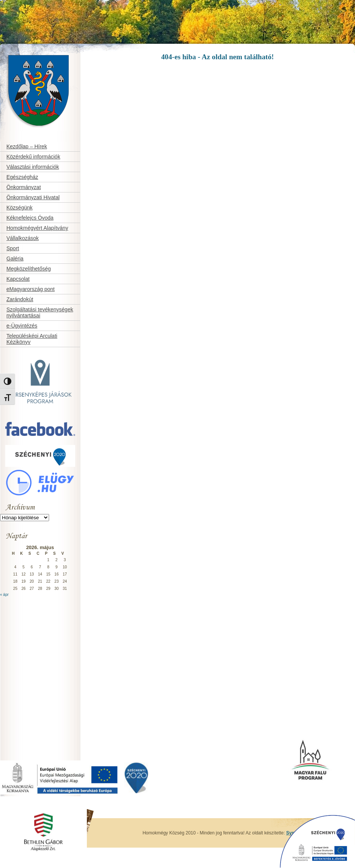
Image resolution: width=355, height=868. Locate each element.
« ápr (4, 595)
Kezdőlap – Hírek (27, 146)
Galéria (15, 259)
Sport (13, 248)
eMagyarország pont (31, 289)
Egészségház (22, 177)
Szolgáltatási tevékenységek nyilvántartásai (40, 312)
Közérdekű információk (33, 157)
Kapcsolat (18, 279)
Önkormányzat (24, 187)
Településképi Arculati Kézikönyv (32, 339)
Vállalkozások (23, 238)
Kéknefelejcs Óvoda (30, 218)
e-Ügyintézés (22, 326)
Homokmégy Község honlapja (25, 52)
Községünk (19, 208)
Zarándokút (20, 299)
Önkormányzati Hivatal (33, 197)
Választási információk (33, 167)
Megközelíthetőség (29, 269)
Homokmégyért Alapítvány (37, 228)
